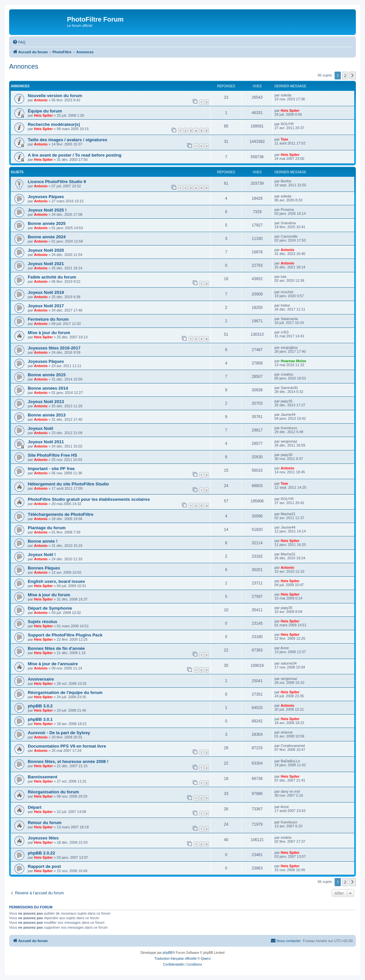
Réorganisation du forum (53, 792)
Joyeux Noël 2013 (46, 402)
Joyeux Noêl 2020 (46, 250)
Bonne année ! (43, 541)
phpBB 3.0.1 (40, 719)
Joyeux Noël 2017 (46, 306)
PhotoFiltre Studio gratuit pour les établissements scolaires (89, 499)
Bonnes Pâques (44, 568)
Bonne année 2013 (47, 415)
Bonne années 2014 (48, 388)
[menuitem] (19, 42)
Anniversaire (41, 679)
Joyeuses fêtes (43, 838)
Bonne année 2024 (47, 237)
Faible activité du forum (52, 277)
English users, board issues (56, 581)
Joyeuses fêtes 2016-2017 (54, 348)
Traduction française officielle (176, 959)
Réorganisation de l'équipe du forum (65, 693)
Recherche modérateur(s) (54, 124)
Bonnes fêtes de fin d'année (56, 648)
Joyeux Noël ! (42, 555)
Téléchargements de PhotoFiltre (61, 514)
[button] (353, 76)
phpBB (168, 953)
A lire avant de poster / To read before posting (75, 155)
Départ (35, 807)
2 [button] (345, 76)
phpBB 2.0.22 (41, 853)
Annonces (24, 66)
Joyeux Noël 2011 (46, 442)
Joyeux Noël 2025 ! (47, 210)
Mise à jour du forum (49, 333)
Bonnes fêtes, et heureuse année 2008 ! (68, 761)
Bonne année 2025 (47, 223)
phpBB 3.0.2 (40, 706)
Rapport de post (44, 866)
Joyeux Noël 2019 (46, 292)
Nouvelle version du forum (55, 96)
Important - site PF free (51, 469)
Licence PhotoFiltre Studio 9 (57, 182)
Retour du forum (45, 823)
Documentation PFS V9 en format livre (67, 746)
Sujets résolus (42, 622)
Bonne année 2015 (47, 375)
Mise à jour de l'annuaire (53, 664)
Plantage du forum (47, 528)
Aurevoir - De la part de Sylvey (59, 733)
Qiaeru (206, 959)
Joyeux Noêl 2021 (46, 264)
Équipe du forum (45, 111)
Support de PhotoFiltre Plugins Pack (65, 635)
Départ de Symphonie (50, 608)
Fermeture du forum (48, 319)
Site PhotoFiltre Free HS (52, 455)
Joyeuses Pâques (46, 197)
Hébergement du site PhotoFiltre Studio (68, 484)
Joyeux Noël (41, 428)
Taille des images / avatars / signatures (67, 140)
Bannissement (42, 777)
